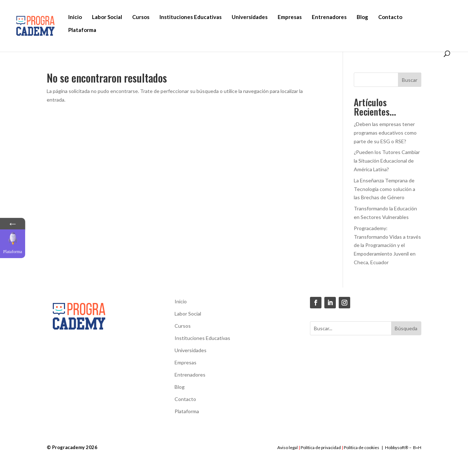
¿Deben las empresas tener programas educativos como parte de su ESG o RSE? (385, 133)
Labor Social (107, 17)
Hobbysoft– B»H (403, 447)
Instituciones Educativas (191, 17)
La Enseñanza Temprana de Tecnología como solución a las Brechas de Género (384, 189)
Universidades (250, 17)
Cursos (141, 17)
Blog (362, 17)
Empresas (290, 17)
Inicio (75, 17)
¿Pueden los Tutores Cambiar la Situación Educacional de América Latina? (387, 161)
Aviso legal (288, 447)
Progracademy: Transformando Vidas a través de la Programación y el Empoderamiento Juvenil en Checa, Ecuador (387, 245)
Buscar (410, 80)
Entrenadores (329, 17)
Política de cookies (362, 447)
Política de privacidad (321, 447)
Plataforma (82, 30)
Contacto (390, 17)
